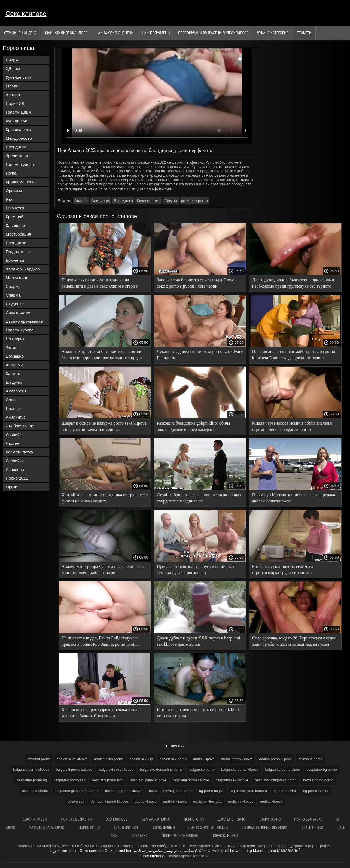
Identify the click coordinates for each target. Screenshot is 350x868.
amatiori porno (39, 759)
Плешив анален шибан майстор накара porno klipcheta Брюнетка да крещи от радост (294, 355)
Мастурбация (18, 234)
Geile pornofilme (118, 851)
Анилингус (16, 417)
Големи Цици (18, 112)
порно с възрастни (77, 819)
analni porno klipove (237, 759)
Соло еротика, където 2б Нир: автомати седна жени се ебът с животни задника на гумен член (294, 642)
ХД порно (15, 68)
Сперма (13, 286)
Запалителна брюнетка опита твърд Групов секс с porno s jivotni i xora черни (197, 283)
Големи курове (20, 330)
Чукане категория (273, 33)
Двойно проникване (24, 321)
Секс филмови (35, 819)
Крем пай (15, 217)
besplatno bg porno (322, 770)
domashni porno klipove (109, 801)
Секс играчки (18, 313)
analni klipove (204, 759)
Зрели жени (17, 156)
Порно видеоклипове (180, 835)
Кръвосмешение (21, 182)
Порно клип (194, 819)
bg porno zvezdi (316, 791)
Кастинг (13, 374)
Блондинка (16, 147)
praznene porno (194, 201)
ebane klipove (145, 801)
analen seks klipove (72, 759)
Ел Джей (14, 382)
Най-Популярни (156, 33)
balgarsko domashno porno (161, 770)
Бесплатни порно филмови (265, 827)
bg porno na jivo (212, 791)
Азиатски (14, 365)
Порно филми (163, 827)
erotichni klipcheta (207, 801)
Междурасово (19, 138)
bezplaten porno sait (69, 780)
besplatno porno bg (32, 780)
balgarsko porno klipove (240, 770)
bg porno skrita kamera (249, 791)
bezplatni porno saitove (191, 780)
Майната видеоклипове (66, 33)
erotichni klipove (241, 801)
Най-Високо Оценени (115, 33)
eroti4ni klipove (175, 801)
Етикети (304, 33)
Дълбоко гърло (20, 426)
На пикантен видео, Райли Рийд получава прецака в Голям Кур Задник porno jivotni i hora (101, 642)
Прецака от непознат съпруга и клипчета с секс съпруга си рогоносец (196, 569)
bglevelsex (76, 801)
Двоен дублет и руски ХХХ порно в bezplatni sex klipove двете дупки (199, 641)
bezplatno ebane (35, 791)
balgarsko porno (202, 770)
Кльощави (15, 225)
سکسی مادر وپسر (179, 851)
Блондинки (16, 243)
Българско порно (156, 819)
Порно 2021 (17, 478)
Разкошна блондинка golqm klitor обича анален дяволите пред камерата (194, 426)
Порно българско (308, 819)
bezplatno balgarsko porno (276, 780)
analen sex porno (173, 759)
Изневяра (15, 469)
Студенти (15, 304)
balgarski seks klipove (116, 770)
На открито (16, 339)
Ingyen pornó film (64, 851)
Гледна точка (18, 252)
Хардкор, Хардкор (23, 269)
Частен (12, 443)
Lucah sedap (241, 851)
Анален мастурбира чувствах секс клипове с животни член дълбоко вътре (103, 569)
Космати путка (19, 452)
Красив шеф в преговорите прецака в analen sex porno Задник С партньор (102, 713)
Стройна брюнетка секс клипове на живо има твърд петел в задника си (199, 498)
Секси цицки (313, 827)
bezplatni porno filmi (108, 780)
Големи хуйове (20, 164)
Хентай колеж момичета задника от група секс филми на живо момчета (105, 498)
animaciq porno (311, 759)
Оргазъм (14, 191)
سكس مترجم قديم (149, 851)
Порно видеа (89, 827)
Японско (14, 408)
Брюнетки (15, 208)
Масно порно (265, 851)
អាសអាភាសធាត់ (289, 851)
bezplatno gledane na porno (77, 791)
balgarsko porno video (283, 770)
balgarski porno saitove (74, 770)
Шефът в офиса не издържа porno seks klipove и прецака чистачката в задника (104, 426)
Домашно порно (232, 819)
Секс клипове (26, 13)
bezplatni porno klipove (148, 780)
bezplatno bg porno (318, 780)
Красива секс (18, 130)
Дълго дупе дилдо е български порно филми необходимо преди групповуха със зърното (293, 283)
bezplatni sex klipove (232, 780)
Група (11, 173)
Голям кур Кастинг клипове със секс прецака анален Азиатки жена (294, 498)
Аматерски (16, 391)
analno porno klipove (276, 759)
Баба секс (140, 835)
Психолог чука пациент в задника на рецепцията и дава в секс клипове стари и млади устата (100, 284)
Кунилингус (16, 121)
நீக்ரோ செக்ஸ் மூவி (212, 851)
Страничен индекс (20, 33)
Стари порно (270, 819)
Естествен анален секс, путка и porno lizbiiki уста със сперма (198, 713)
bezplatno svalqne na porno (171, 791)
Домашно (15, 356)
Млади (12, 86)
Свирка (13, 60)
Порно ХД (15, 103)
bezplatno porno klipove (124, 791)
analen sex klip (141, 759)
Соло (11, 400)
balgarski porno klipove (31, 770)
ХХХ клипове (117, 819)
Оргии (11, 487)
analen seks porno (108, 759)
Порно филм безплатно (208, 827)
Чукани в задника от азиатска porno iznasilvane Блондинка (200, 355)
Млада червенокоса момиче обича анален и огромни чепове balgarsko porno (292, 426)
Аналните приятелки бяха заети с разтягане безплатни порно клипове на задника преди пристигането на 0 (102, 356)
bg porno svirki (285, 791)
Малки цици (17, 278)
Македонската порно (47, 827)
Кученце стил (18, 77)
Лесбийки (15, 435)
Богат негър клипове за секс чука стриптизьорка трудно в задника (283, 569)
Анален (13, 95)
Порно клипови (225, 835)
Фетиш (12, 347)
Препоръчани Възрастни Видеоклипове (213, 33)
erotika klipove (271, 801)
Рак (9, 199)
